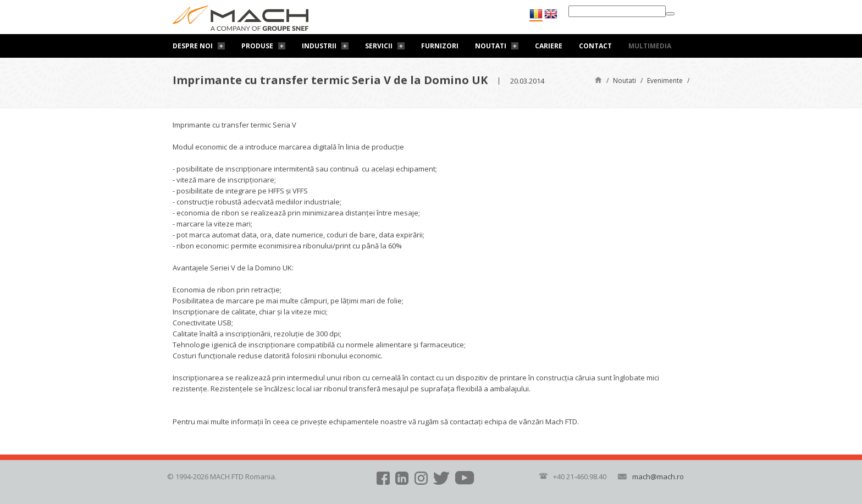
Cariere (549, 46)
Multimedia (650, 46)
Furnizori (440, 46)
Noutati (491, 46)
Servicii (379, 46)
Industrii (319, 46)
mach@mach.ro (658, 477)
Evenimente (665, 81)
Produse (257, 46)
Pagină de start (598, 79)
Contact (595, 46)
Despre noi (193, 46)
